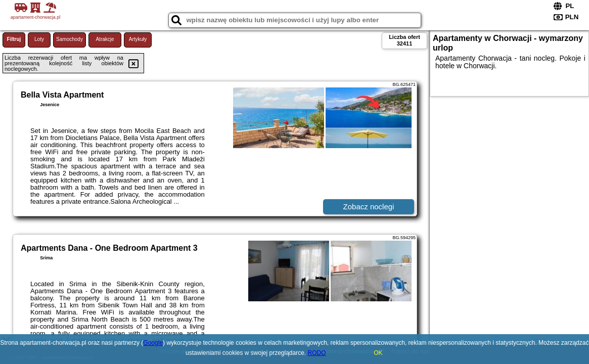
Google (153, 343)
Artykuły (138, 39)
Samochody (70, 39)
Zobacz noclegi (369, 207)
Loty (39, 39)
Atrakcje (105, 39)
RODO (317, 353)
